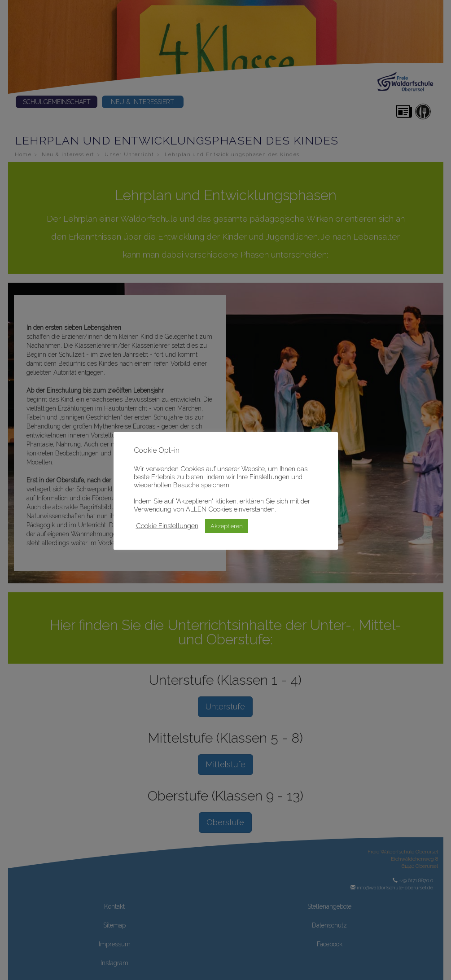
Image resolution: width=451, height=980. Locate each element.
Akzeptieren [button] (227, 526)
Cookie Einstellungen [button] (167, 526)
